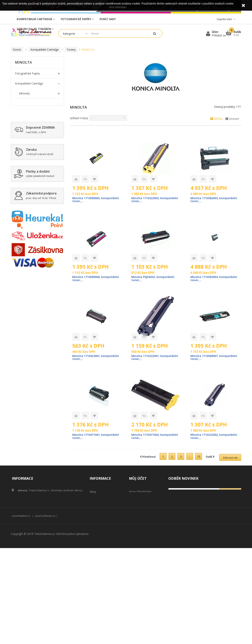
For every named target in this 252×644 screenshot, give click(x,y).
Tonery (23, 103)
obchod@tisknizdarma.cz (44, 541)
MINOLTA (25, 173)
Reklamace (97, 567)
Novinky (95, 531)
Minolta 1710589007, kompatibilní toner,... (206, 358)
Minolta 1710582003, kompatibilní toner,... (206, 200)
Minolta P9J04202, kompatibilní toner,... (154, 279)
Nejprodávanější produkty (106, 538)
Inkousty (24, 93)
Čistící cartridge (25, 314)
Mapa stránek (98, 588)
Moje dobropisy (139, 531)
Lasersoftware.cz (45, 612)
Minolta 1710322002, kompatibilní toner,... (206, 437)
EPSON (24, 143)
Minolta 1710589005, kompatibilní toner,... (87, 200)
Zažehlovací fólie (26, 284)
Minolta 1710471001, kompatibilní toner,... (87, 437)
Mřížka (216, 119)
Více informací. (118, 7)
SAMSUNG (26, 194)
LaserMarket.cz (21, 612)
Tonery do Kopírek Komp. (32, 274)
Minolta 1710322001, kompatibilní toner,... (146, 358)
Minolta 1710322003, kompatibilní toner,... (146, 200)
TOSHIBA (25, 204)
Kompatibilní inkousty (29, 264)
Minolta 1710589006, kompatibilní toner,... (87, 279)
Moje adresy (137, 538)
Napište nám (98, 552)
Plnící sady (22, 254)
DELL (22, 133)
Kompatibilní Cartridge (29, 83)
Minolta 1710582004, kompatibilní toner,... (206, 279)
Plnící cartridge (24, 324)
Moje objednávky (140, 524)
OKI (21, 184)
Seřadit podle (79, 118)
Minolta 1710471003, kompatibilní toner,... (146, 437)
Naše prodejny (99, 545)
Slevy (93, 524)
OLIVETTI (25, 234)
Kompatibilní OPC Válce (30, 244)
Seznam (232, 119)
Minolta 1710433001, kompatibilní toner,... (87, 358)
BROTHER (25, 113)
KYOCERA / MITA (30, 224)
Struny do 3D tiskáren (29, 304)
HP (21, 153)
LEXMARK (25, 163)
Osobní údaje (138, 545)
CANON (24, 123)
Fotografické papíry (27, 73)
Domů (17, 50)
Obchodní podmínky (102, 560)
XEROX (23, 214)
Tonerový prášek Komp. (30, 294)
